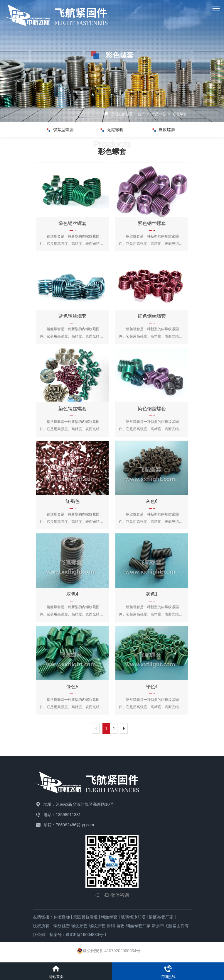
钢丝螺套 (109, 917)
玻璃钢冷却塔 (133, 917)
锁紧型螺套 (60, 130)
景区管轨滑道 (85, 917)
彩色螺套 (180, 114)
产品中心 (159, 114)
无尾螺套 (112, 130)
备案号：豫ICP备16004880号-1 (78, 935)
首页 (141, 114)
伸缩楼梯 (62, 917)
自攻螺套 (164, 130)
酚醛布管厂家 (161, 917)
